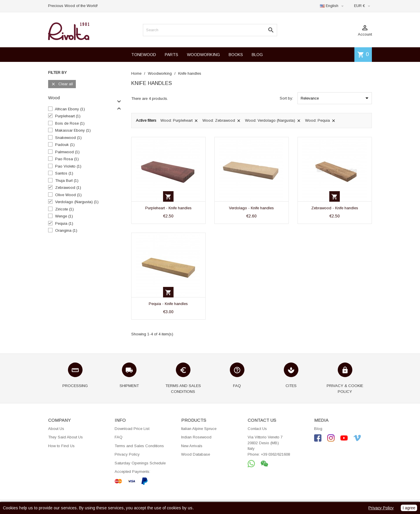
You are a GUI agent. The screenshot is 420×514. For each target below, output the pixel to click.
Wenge (64, 216)
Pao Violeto (68, 166)
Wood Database (196, 454)
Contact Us (257, 429)
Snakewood (68, 138)
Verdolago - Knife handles (251, 208)
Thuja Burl (67, 181)
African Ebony (70, 109)
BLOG (257, 55)
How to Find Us (61, 446)
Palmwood (67, 152)
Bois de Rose (70, 123)
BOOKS (236, 55)
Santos (64, 173)
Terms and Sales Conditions (139, 446)
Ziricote (64, 209)
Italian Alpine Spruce (199, 429)
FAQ (119, 437)
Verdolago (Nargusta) (77, 202)
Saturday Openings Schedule (140, 463)
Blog (318, 429)
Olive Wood (68, 195)
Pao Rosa (67, 159)
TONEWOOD (144, 55)
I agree (409, 508)
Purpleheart (68, 116)
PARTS (171, 55)
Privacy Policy (127, 454)
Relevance (336, 98)
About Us (56, 429)
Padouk (65, 145)
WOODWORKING (203, 55)
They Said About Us (65, 437)
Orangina (66, 230)
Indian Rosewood (196, 437)
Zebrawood (68, 188)
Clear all (62, 84)
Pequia (64, 223)
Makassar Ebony (73, 130)
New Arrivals (192, 446)
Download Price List (132, 429)
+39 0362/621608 (275, 454)
